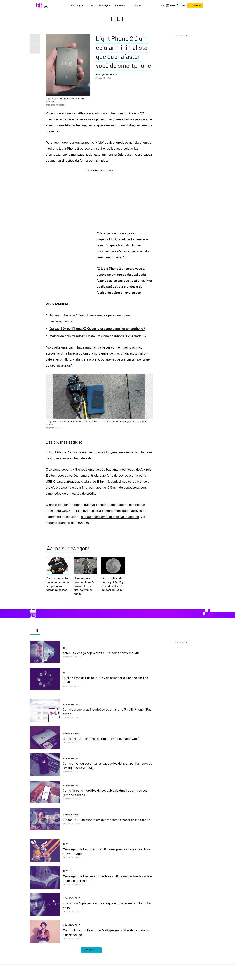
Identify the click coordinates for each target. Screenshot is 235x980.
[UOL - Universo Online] (46, 7)
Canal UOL (121, 5)
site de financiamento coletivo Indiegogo (110, 517)
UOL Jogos (77, 5)
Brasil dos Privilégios (99, 5)
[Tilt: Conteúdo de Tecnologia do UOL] (40, 5)
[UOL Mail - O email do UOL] (171, 6)
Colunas (137, 5)
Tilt (118, 18)
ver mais (91, 950)
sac (163, 6)
